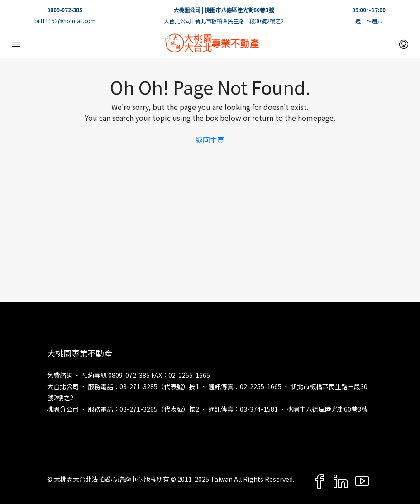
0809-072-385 (65, 10)
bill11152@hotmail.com (65, 21)
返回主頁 (210, 140)
